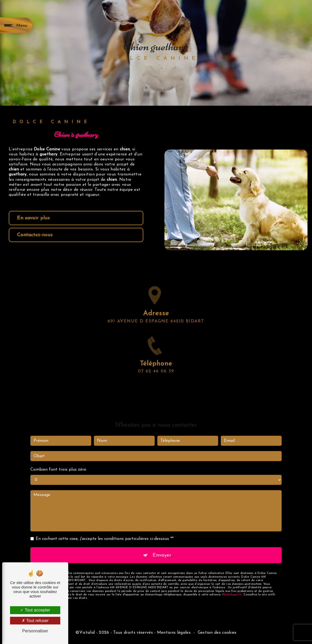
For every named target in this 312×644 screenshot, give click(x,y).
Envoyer (162, 549)
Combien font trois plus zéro (58, 463)
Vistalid (87, 633)
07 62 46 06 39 (156, 378)
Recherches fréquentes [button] (156, 624)
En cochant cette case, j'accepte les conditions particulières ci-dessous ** (105, 532)
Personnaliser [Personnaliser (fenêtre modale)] (35, 631)
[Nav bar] (17, 25)
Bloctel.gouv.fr (232, 588)
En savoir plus (33, 218)
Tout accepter (35, 610)
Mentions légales (174, 633)
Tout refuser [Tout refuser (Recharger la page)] (35, 621)
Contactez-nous (35, 235)
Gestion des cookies (217, 633)
